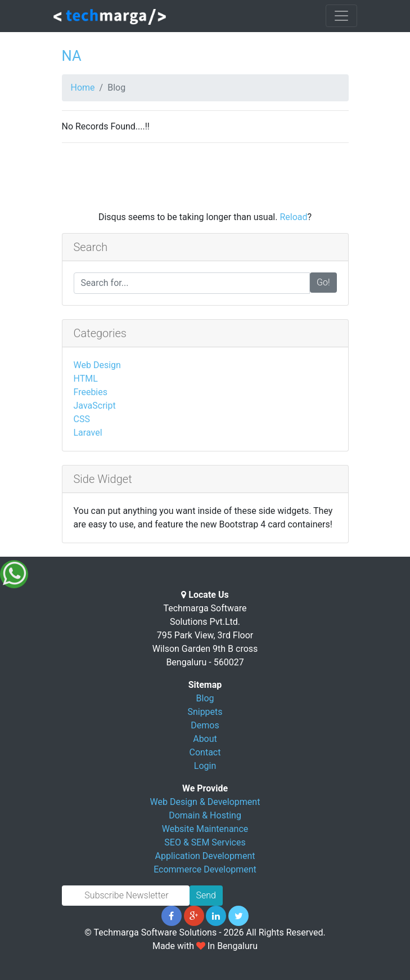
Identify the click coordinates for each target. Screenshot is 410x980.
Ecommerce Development (205, 869)
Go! (323, 282)
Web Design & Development (205, 802)
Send (206, 895)
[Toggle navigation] (341, 16)
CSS (82, 419)
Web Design (97, 365)
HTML (86, 379)
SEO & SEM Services (205, 842)
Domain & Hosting (205, 815)
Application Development (205, 856)
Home (83, 88)
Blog (205, 698)
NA (72, 56)
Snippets (205, 712)
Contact (205, 752)
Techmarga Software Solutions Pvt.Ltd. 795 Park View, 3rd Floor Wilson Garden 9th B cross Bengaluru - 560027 (205, 635)
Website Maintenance (205, 829)
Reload (293, 217)
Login (205, 766)
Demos (205, 725)
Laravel (88, 433)
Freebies (91, 392)
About (205, 739)
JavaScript (95, 406)
